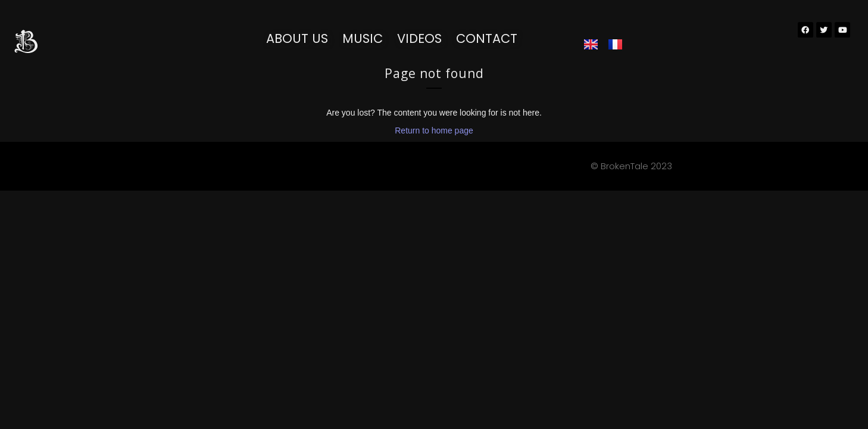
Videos (419, 38)
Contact (487, 38)
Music (363, 38)
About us (297, 38)
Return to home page (434, 130)
